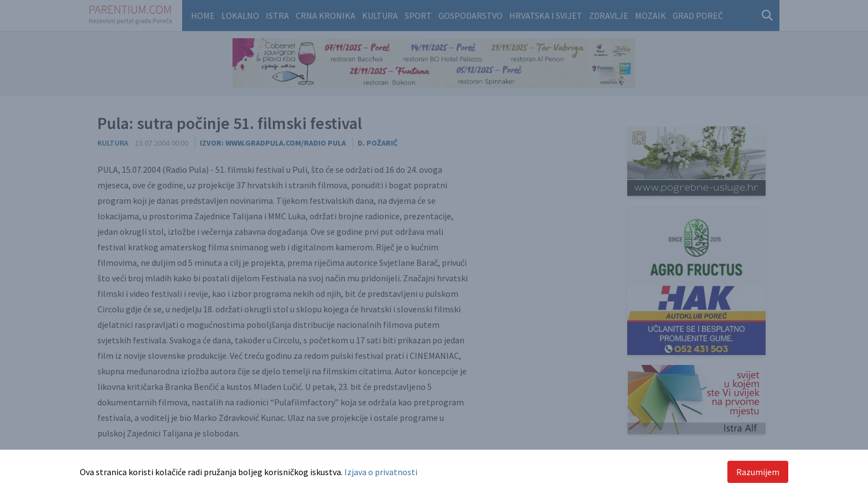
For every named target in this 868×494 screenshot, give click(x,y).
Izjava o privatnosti (381, 472)
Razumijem (758, 472)
